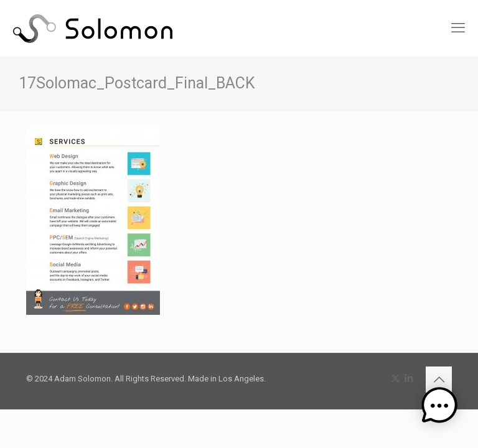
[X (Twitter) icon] (396, 378)
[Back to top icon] (439, 380)
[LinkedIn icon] (409, 378)
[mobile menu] (458, 28)
